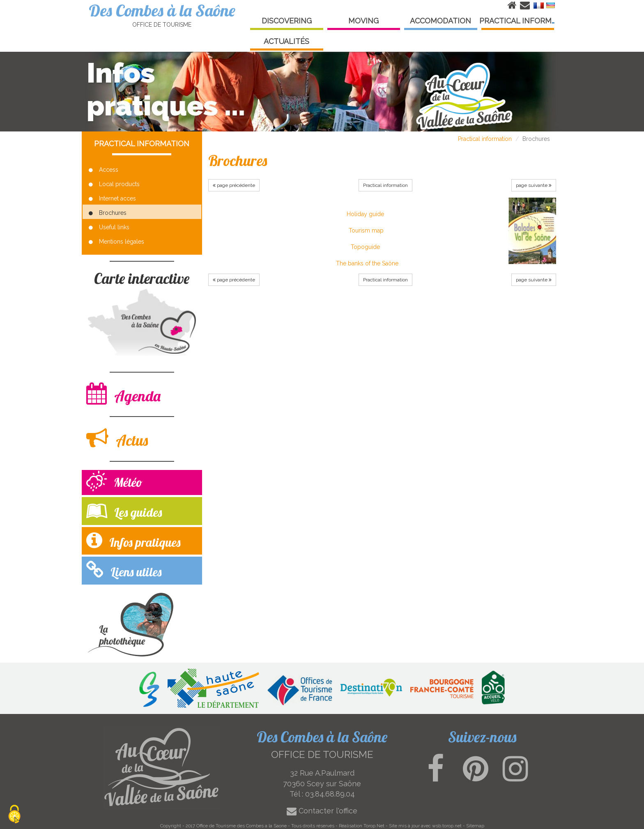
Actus (117, 438)
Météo (114, 482)
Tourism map (366, 230)
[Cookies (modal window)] (14, 815)
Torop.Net (374, 826)
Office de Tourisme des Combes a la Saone (241, 826)
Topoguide (365, 247)
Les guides (124, 510)
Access (103, 170)
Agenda (123, 394)
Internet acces (112, 198)
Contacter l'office (322, 811)
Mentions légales (116, 242)
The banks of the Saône (367, 263)
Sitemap (475, 826)
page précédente (234, 185)
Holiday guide (365, 214)
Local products (114, 184)
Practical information (485, 139)
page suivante (534, 185)
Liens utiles (124, 570)
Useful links (109, 227)
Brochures (108, 213)
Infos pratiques (133, 540)
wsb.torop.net (447, 826)
